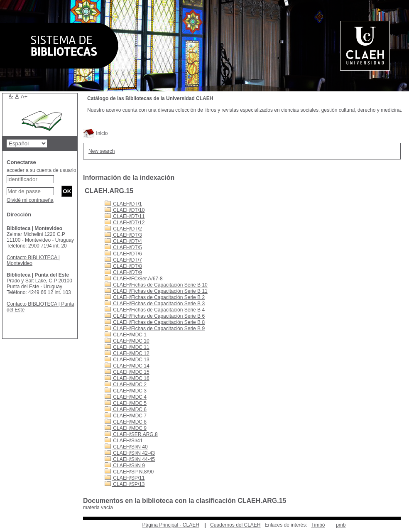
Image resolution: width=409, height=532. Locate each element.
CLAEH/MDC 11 (127, 347)
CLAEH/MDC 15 (127, 372)
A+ (24, 97)
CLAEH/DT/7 (123, 260)
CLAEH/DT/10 (125, 210)
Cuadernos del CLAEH (235, 525)
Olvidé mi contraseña (30, 200)
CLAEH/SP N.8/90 (129, 472)
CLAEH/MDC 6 (126, 409)
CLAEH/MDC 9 (126, 428)
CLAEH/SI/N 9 (125, 466)
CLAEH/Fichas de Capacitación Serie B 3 (155, 304)
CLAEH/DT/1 (123, 204)
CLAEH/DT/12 (125, 223)
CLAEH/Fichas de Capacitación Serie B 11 (156, 291)
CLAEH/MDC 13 (127, 360)
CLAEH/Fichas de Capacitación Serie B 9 (155, 329)
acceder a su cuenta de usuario (41, 170)
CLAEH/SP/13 (125, 484)
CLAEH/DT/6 (123, 254)
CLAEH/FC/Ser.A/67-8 (134, 279)
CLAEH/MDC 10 (127, 341)
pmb (341, 525)
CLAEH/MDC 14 (127, 366)
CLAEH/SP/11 (125, 478)
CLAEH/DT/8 (123, 266)
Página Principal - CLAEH (170, 525)
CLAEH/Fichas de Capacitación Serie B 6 (155, 316)
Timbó (318, 525)
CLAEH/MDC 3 (126, 391)
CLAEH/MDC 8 (126, 422)
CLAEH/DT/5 (123, 248)
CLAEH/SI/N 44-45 (130, 459)
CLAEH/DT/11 (125, 216)
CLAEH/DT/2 (123, 229)
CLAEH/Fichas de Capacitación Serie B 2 (155, 297)
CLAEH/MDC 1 (126, 335)
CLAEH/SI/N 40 (126, 447)
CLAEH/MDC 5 (126, 403)
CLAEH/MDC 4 (126, 397)
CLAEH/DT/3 (123, 235)
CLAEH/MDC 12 (127, 353)
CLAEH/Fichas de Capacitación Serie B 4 (155, 310)
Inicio (95, 133)
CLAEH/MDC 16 (127, 378)
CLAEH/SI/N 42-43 (130, 453)
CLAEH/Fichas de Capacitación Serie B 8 (155, 322)
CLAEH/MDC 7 (126, 416)
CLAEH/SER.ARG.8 (131, 434)
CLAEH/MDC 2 (126, 385)
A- (11, 96)
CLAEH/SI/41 (124, 441)
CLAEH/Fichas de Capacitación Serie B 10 (156, 285)
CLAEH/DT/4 (123, 241)
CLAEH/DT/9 (123, 272)
